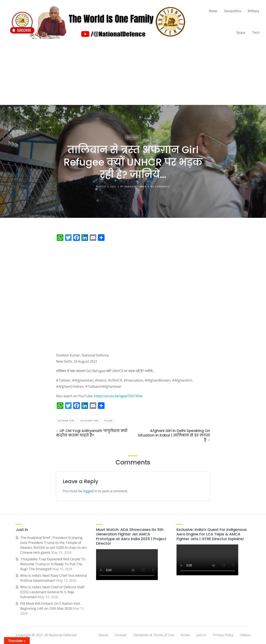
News (213, 11)
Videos (245, 635)
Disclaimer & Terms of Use (154, 635)
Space (241, 32)
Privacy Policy (223, 635)
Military (254, 11)
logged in (90, 491)
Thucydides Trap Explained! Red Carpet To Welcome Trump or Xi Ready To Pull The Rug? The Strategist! (53, 564)
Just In (201, 635)
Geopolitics (233, 11)
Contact (121, 635)
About (103, 635)
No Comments (160, 186)
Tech (256, 32)
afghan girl (66, 421)
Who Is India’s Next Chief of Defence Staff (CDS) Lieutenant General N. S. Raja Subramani (52, 592)
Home (185, 635)
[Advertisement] (133, 74)
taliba (108, 421)
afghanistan (89, 421)
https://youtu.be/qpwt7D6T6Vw (118, 396)
